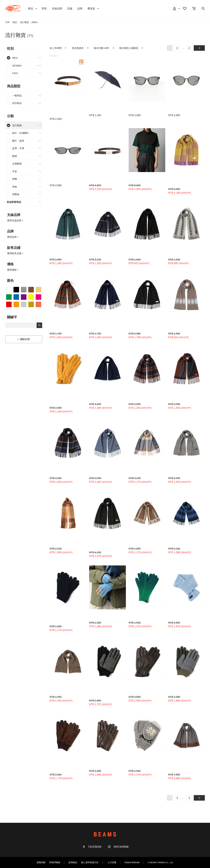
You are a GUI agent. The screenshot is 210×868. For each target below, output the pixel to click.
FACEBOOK (95, 847)
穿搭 (44, 8)
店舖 (70, 8)
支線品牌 (57, 8)
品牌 (80, 8)
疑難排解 (41, 862)
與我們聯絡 (55, 862)
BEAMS (13, 8)
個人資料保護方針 (90, 862)
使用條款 (73, 862)
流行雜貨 (24, 22)
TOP (7, 22)
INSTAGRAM (121, 847)
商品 (15, 22)
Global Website (132, 862)
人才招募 (112, 862)
